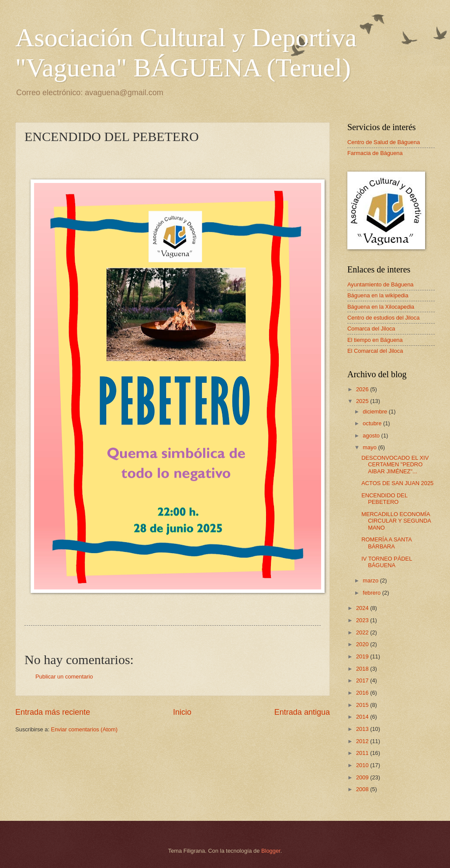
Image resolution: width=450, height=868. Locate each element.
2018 (363, 669)
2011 (363, 753)
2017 (363, 680)
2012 (363, 741)
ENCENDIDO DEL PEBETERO (384, 499)
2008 (363, 789)
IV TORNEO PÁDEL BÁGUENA (387, 562)
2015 (363, 705)
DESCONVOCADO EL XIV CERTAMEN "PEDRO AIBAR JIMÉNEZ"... (395, 465)
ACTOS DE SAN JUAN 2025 (397, 483)
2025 (363, 401)
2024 (363, 608)
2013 (363, 729)
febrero (372, 593)
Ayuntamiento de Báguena (381, 284)
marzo (371, 580)
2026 (363, 389)
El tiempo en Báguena (375, 340)
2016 (363, 693)
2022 (363, 632)
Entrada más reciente (53, 712)
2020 (363, 644)
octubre (373, 423)
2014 (363, 717)
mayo (370, 447)
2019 (363, 656)
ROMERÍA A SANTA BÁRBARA (386, 543)
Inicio (182, 712)
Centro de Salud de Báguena (384, 142)
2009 (363, 777)
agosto (372, 436)
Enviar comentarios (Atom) (84, 729)
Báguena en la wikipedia (378, 295)
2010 (363, 765)
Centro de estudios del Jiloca (383, 318)
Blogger (271, 851)
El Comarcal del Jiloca (375, 351)
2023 (363, 620)
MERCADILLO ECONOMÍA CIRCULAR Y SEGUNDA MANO (396, 521)
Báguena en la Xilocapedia (381, 307)
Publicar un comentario (64, 677)
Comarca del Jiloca (371, 329)
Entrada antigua (302, 712)
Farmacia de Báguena (375, 153)
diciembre (376, 412)
